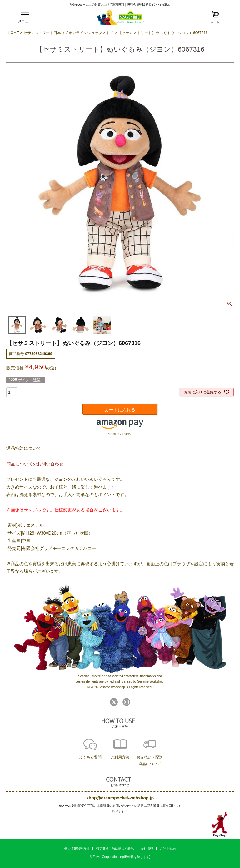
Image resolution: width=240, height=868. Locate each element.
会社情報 (147, 848)
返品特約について (24, 448)
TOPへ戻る (220, 825)
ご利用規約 (168, 848)
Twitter (114, 702)
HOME (13, 33)
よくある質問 (90, 757)
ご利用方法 (120, 757)
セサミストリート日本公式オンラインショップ (63, 33)
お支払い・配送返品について (150, 761)
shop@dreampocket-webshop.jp (120, 798)
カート (215, 22)
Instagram (126, 702)
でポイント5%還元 (149, 4)
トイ (110, 33)
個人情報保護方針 (77, 848)
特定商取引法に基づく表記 (115, 848)
